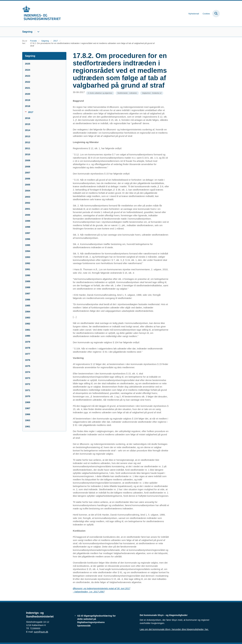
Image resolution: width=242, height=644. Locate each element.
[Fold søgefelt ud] (216, 14)
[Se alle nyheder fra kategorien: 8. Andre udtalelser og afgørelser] (100, 93)
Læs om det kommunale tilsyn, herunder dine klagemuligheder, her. (174, 629)
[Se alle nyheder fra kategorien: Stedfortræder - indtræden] (127, 93)
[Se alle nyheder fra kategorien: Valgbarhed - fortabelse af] (152, 93)
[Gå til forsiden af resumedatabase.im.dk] (42, 13)
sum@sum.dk (41, 632)
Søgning (27, 32)
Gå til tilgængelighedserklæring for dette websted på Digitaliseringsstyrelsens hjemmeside (97, 621)
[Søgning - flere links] (38, 32)
